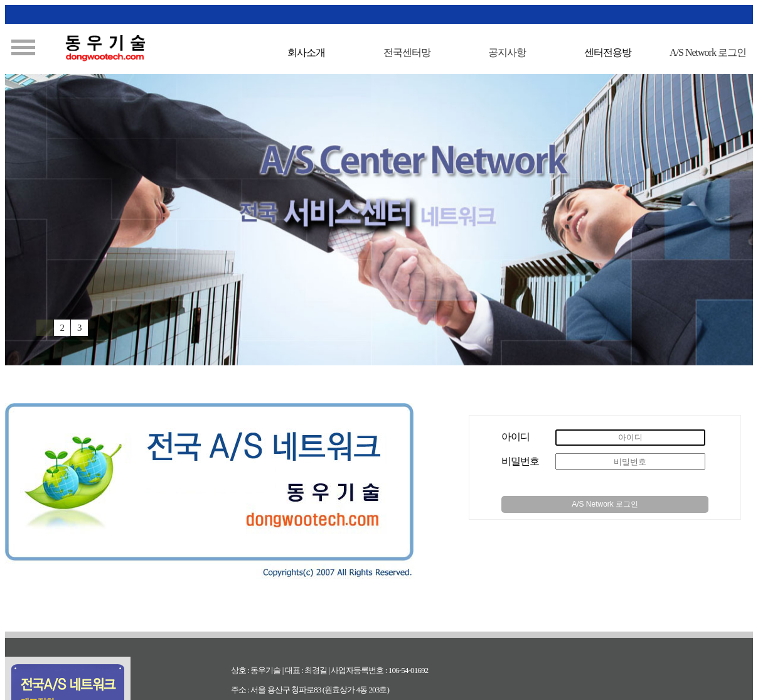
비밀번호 (520, 461)
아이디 (515, 437)
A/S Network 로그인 (605, 504)
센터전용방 (608, 52)
